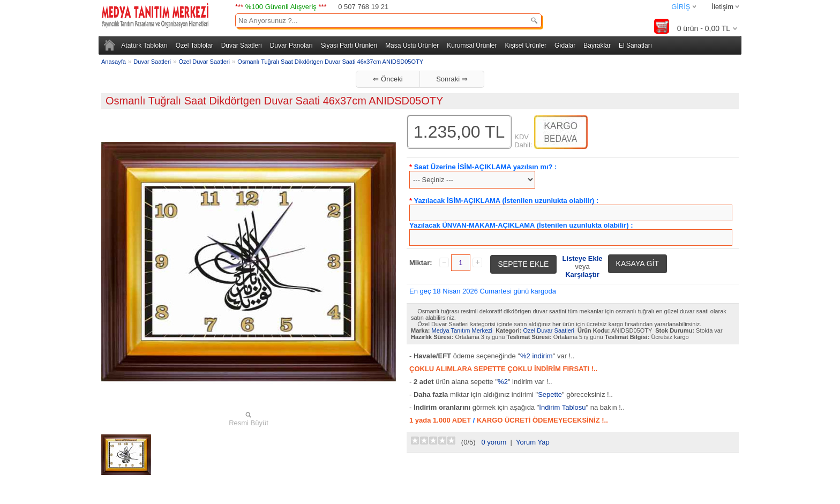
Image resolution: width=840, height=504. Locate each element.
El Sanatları (635, 46)
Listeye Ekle (582, 258)
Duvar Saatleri (242, 46)
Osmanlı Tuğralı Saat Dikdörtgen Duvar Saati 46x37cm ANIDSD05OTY (330, 62)
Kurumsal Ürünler (472, 46)
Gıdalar (565, 46)
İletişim (723, 7)
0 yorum (494, 442)
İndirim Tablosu (562, 407)
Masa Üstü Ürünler (412, 46)
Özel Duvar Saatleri (204, 62)
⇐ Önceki (388, 79)
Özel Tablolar (194, 46)
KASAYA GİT (637, 264)
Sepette (550, 394)
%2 (503, 382)
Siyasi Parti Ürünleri (349, 46)
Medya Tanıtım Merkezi (462, 330)
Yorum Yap (533, 442)
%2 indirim (537, 356)
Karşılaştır (582, 274)
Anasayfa (114, 62)
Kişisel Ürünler (526, 46)
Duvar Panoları (291, 46)
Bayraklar (597, 46)
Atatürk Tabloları (144, 46)
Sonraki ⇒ (452, 79)
